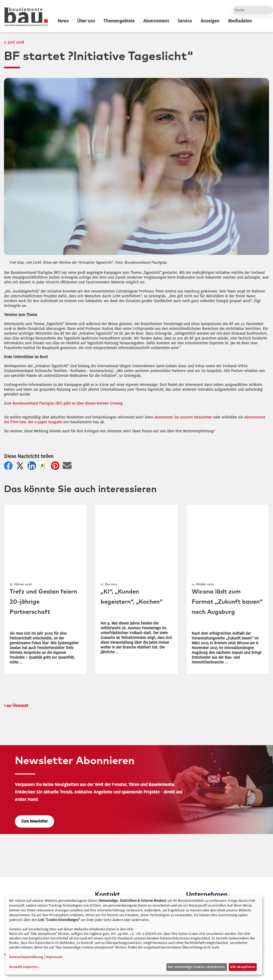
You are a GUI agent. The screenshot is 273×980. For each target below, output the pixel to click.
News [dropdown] (63, 21)
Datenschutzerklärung (26, 957)
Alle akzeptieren (243, 967)
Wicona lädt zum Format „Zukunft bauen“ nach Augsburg (227, 602)
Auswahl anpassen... (24, 967)
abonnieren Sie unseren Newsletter (183, 417)
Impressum (54, 957)
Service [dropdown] (185, 21)
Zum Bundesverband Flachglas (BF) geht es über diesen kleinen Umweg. (64, 403)
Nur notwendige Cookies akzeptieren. (196, 967)
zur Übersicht (17, 706)
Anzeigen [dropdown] (210, 21)
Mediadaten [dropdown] (240, 21)
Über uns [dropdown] (86, 21)
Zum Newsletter (35, 821)
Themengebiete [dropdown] (119, 21)
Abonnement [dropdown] (156, 21)
